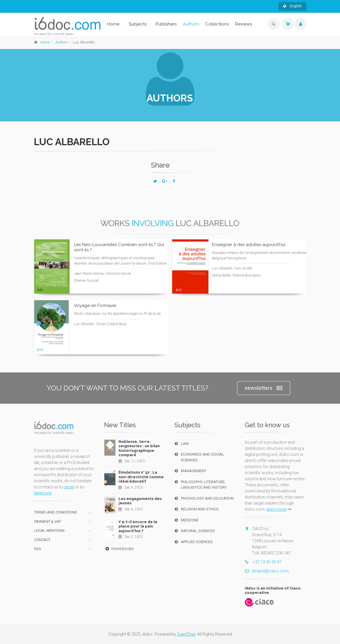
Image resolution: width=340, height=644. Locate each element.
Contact (42, 540)
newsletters (264, 388)
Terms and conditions (56, 512)
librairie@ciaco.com (267, 571)
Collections (217, 24)
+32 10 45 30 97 (263, 562)
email (69, 487)
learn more (279, 509)
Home (113, 24)
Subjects (138, 24)
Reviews (243, 24)
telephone (43, 493)
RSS (38, 549)
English (292, 6)
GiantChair (186, 634)
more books (119, 549)
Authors (191, 24)
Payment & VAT (48, 522)
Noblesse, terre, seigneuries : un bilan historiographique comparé (139, 448)
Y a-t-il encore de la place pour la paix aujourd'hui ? (138, 526)
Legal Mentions (49, 531)
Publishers (166, 24)
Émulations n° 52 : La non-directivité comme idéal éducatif (141, 477)
